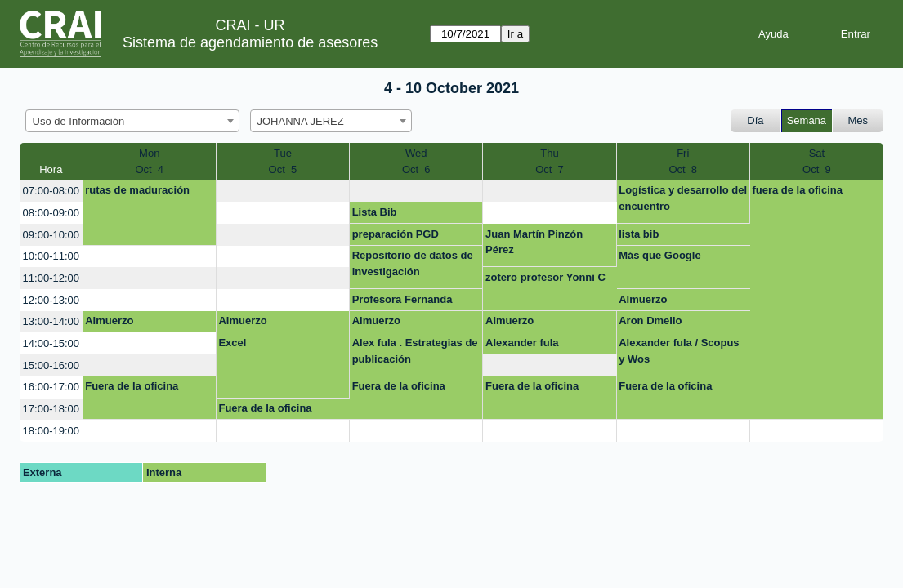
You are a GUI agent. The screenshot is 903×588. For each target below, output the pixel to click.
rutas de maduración (137, 190)
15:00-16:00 (51, 365)
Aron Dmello (650, 321)
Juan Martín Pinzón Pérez (534, 242)
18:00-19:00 (51, 431)
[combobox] (132, 121)
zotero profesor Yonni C (545, 277)
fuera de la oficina (797, 190)
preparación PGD (396, 234)
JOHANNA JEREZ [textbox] (301, 121)
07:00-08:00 (51, 191)
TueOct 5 (283, 161)
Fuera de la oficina (132, 386)
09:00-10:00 (51, 235)
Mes (858, 120)
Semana (807, 120)
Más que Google (659, 255)
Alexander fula (522, 343)
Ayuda (773, 34)
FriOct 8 (683, 161)
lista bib (639, 234)
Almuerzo (643, 299)
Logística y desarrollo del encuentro (683, 198)
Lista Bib (375, 212)
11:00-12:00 (51, 278)
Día (755, 120)
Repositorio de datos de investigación (413, 263)
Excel (232, 343)
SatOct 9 (817, 161)
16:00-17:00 (51, 387)
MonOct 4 (149, 161)
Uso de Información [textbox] (79, 121)
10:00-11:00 (51, 256)
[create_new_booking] (283, 192)
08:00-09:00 (51, 213)
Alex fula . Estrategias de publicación (415, 351)
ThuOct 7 (550, 161)
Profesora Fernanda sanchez (402, 302)
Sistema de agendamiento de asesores (250, 42)
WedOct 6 (416, 161)
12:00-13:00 (51, 300)
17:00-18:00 (51, 409)
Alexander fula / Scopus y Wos (679, 351)
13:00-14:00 (51, 321)
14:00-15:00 (51, 343)
